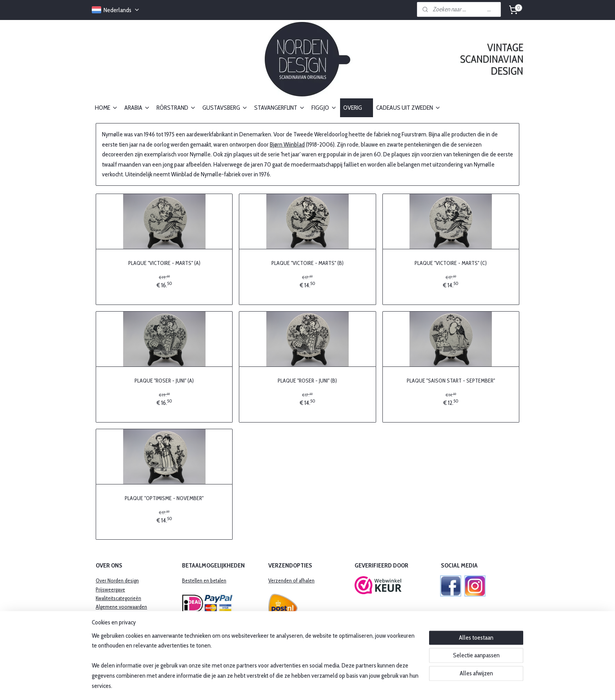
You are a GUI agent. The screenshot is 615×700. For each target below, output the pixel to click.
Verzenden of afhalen (291, 580)
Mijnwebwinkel (374, 685)
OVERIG (357, 108)
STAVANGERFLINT (280, 108)
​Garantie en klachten (118, 616)
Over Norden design (117, 580)
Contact (104, 651)
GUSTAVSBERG (225, 108)
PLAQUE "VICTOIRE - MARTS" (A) (164, 263)
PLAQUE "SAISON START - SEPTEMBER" (451, 380)
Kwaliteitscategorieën (118, 598)
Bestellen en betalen (204, 580)
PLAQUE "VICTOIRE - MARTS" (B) (307, 263)
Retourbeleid (110, 624)
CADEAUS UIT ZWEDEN (408, 108)
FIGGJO (324, 108)
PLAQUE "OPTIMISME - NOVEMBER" (164, 498)
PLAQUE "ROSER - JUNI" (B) (307, 380)
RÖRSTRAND (176, 108)
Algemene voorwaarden (121, 607)
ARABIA (137, 108)
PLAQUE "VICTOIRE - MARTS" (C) (451, 263)
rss (298, 685)
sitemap (286, 685)
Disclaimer (107, 642)
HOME (106, 108)
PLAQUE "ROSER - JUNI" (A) (164, 380)
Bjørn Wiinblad (287, 144)
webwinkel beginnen (320, 685)
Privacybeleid (110, 633)
